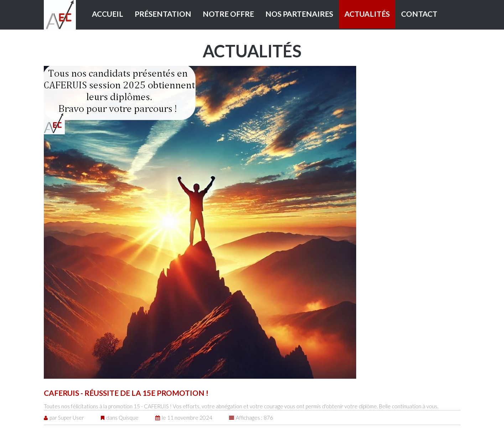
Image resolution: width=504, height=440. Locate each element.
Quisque (129, 418)
